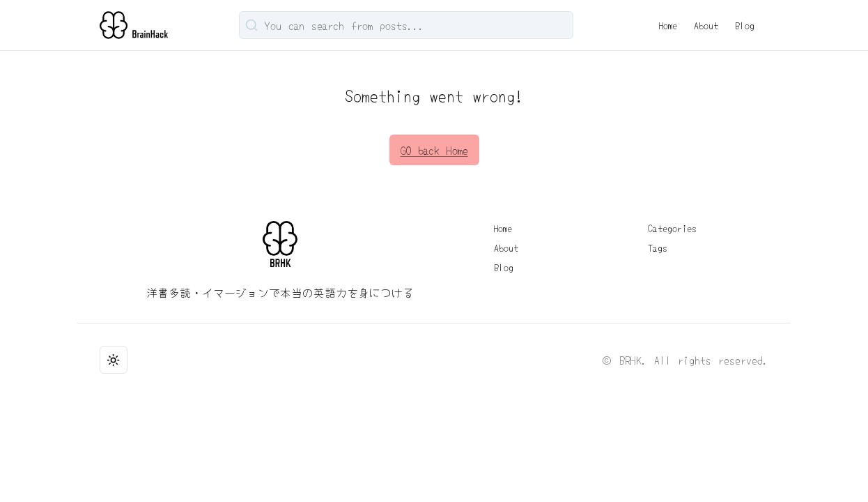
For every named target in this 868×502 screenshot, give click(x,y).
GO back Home (434, 150)
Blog (745, 25)
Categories (672, 228)
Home (668, 25)
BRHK (630, 360)
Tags (658, 248)
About (706, 25)
